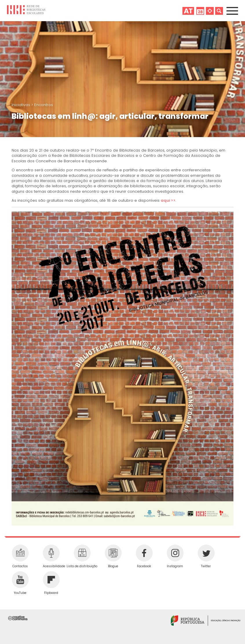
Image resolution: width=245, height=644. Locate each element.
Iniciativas (21, 105)
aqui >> (168, 200)
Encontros (44, 105)
